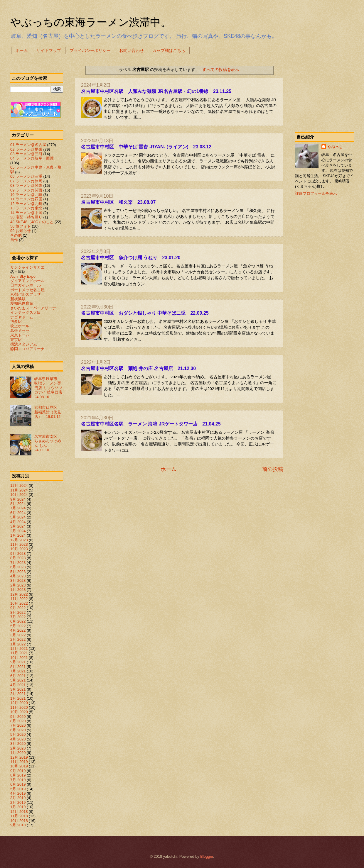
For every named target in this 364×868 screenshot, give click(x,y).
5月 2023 (18, 572)
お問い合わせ (132, 50)
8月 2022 (18, 612)
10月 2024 (19, 495)
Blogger (207, 856)
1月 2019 (18, 807)
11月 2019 (19, 762)
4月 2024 (18, 522)
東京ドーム (20, 335)
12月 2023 (19, 540)
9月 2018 (18, 825)
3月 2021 (18, 689)
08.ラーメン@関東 (26, 185)
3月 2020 (18, 744)
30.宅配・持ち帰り (26, 217)
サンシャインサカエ (27, 267)
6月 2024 (18, 513)
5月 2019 (18, 789)
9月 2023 (18, 553)
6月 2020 (18, 730)
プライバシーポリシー (90, 50)
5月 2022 (18, 626)
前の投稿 (273, 469)
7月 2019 (18, 780)
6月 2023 (18, 567)
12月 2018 (19, 812)
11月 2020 (19, 707)
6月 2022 (18, 621)
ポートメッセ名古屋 (27, 290)
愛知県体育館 (22, 303)
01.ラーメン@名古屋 (28, 145)
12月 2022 (19, 594)
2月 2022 (18, 639)
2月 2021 (18, 694)
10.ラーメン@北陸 (26, 195)
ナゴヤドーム (22, 317)
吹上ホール (20, 326)
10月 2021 (19, 658)
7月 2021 (18, 671)
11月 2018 (19, 816)
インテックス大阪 (26, 312)
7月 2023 (18, 563)
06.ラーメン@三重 (26, 176)
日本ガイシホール (26, 285)
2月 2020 (18, 748)
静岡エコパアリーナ (27, 349)
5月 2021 (18, 680)
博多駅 (16, 322)
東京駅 (16, 340)
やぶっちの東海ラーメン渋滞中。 (91, 22)
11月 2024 (19, 490)
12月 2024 (19, 485)
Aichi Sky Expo (23, 276)
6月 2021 (18, 676)
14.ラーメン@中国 (26, 213)
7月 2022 (18, 617)
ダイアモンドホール (27, 281)
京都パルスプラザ (26, 294)
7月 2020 (18, 725)
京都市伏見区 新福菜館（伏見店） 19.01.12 (48, 412)
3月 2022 (18, 635)
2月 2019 (18, 802)
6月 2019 (18, 784)
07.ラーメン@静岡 (26, 181)
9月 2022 (18, 608)
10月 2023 (19, 549)
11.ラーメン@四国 (26, 199)
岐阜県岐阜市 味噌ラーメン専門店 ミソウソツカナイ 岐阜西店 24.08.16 (50, 388)
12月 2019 (19, 757)
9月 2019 (18, 771)
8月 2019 (18, 775)
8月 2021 (18, 667)
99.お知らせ (21, 231)
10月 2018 (19, 821)
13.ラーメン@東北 (26, 208)
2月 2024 (18, 531)
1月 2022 (18, 644)
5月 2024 (18, 517)
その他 (16, 235)
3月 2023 (18, 580)
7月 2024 (18, 508)
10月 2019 (19, 766)
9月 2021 (18, 662)
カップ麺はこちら (169, 50)
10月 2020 (19, 712)
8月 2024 (18, 504)
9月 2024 (18, 499)
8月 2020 (18, 721)
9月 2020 (18, 717)
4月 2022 (18, 630)
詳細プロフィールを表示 (316, 193)
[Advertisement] (324, 92)
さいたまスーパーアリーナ (33, 308)
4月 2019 (18, 793)
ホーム (22, 50)
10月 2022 (19, 603)
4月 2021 (18, 685)
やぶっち (335, 147)
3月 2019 (18, 798)
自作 (14, 240)
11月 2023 (19, 544)
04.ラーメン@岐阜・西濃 (32, 158)
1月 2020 (18, 753)
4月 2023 (18, 576)
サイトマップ (49, 50)
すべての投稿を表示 (221, 69)
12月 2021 (19, 649)
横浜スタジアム (24, 344)
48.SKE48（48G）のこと (32, 222)
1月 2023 (18, 590)
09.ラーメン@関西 (26, 190)
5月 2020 (18, 734)
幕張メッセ (20, 331)
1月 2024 (18, 535)
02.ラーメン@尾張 (26, 149)
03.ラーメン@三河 (26, 154)
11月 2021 (19, 653)
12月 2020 (19, 703)
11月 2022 (19, 599)
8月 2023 (18, 558)
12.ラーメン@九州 (26, 204)
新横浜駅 (18, 299)
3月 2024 (18, 526)
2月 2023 (18, 585)
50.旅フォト (21, 226)
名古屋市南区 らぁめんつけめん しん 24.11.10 (48, 443)
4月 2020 (18, 739)
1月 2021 (18, 698)
